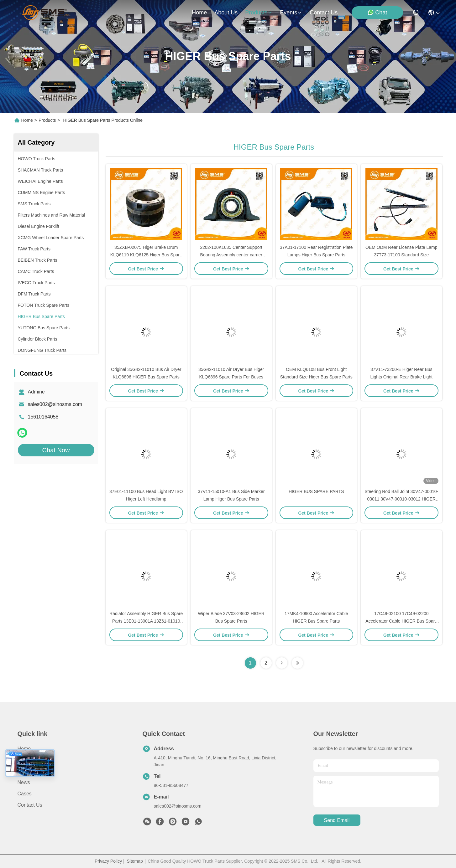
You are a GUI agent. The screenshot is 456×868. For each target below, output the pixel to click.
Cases (25, 794)
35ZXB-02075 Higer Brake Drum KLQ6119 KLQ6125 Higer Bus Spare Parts (146, 255)
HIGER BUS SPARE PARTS (316, 491)
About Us (28, 760)
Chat (377, 12)
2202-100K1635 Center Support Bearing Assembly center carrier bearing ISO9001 (231, 255)
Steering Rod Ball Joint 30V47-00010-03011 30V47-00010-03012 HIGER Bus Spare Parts (401, 499)
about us (226, 13)
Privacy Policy (108, 861)
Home (199, 13)
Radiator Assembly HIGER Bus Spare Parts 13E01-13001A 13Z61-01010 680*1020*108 (146, 621)
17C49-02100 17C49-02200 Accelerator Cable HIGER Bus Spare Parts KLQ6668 (401, 621)
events (291, 13)
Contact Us (30, 805)
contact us (324, 13)
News (24, 782)
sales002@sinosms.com (55, 404)
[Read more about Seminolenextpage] (282, 663)
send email (337, 820)
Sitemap (135, 861)
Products (47, 120)
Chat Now (56, 450)
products (259, 13)
